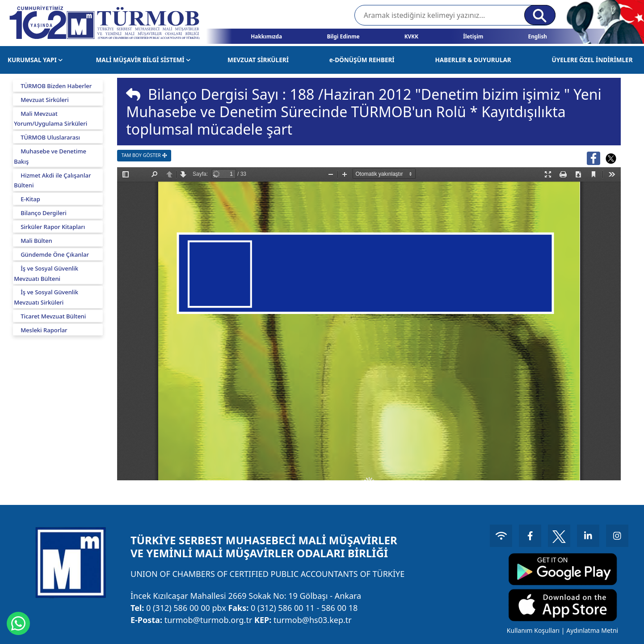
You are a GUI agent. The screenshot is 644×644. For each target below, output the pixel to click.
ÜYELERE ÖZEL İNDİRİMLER (592, 60)
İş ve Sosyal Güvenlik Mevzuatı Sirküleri (46, 297)
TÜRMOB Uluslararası (50, 137)
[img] (133, 94)
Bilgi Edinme (343, 36)
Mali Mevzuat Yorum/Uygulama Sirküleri (51, 119)
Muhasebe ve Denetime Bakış (50, 156)
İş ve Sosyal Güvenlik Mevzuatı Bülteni (46, 273)
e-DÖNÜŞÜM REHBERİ (362, 60)
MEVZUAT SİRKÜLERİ (258, 60)
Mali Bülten (36, 241)
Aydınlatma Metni (592, 630)
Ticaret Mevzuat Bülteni (53, 316)
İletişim (473, 36)
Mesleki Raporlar (44, 330)
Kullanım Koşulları (533, 630)
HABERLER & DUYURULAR (473, 60)
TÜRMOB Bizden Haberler (56, 86)
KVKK (411, 36)
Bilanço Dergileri (44, 213)
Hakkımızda (266, 36)
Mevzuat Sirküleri (45, 100)
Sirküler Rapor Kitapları (53, 227)
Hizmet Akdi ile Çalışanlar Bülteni (52, 180)
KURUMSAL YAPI (35, 60)
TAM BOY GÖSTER (144, 155)
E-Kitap (30, 199)
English (537, 36)
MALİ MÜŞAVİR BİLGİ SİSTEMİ (143, 60)
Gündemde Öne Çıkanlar (55, 254)
